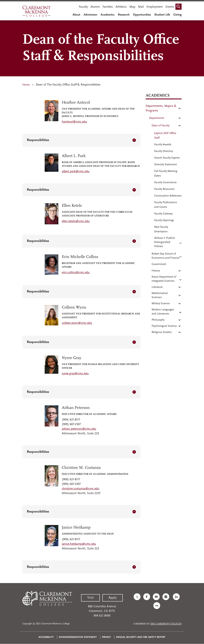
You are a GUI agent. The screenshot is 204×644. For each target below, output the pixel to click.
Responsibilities (38, 140)
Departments (157, 118)
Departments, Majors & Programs (161, 108)
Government (159, 264)
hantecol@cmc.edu (74, 122)
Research (124, 15)
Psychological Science (164, 326)
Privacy (106, 637)
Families (108, 7)
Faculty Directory (164, 151)
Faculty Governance (165, 183)
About (76, 15)
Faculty (83, 7)
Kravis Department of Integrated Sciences (164, 279)
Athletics (121, 7)
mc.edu (85, 273)
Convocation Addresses (168, 196)
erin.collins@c (71, 273)
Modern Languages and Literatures (163, 312)
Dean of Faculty (161, 126)
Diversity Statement (165, 165)
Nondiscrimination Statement (78, 637)
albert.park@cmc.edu (76, 171)
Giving (177, 15)
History (156, 271)
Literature (157, 287)
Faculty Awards (163, 145)
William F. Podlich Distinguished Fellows (165, 242)
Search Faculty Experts (167, 158)
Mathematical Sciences (160, 295)
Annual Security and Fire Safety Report (141, 637)
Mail (141, 7)
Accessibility (46, 637)
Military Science (161, 304)
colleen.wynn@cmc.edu (77, 323)
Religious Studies (162, 332)
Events (170, 7)
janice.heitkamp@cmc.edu (79, 544)
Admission (90, 15)
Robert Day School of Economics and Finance (165, 256)
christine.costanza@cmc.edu (81, 489)
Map (132, 7)
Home (26, 85)
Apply (113, 598)
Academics (108, 15)
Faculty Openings (164, 220)
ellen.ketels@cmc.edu (76, 221)
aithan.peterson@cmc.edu (79, 429)
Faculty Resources (164, 189)
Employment (155, 7)
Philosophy (158, 320)
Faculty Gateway (163, 214)
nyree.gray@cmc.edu (75, 374)
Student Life (162, 15)
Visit (90, 598)
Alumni (95, 7)
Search (179, 6)
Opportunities (142, 15)
